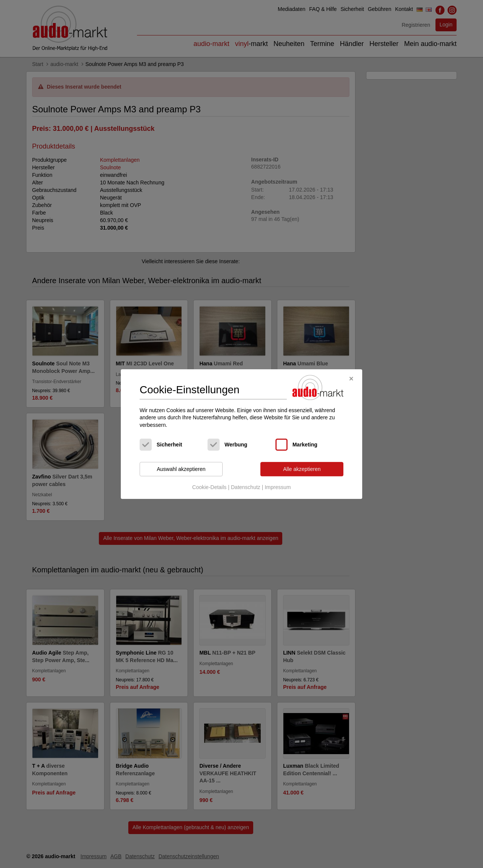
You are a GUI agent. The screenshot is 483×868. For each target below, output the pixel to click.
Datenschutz (246, 487)
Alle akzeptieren (302, 469)
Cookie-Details (209, 487)
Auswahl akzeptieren (181, 469)
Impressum (278, 487)
